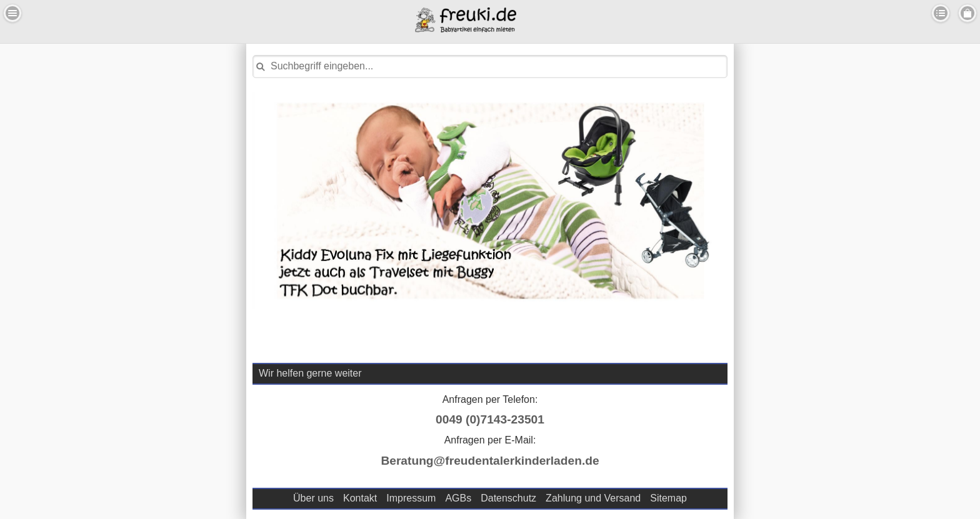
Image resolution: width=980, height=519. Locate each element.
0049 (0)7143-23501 (490, 419)
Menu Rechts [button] (967, 13)
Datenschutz (508, 498)
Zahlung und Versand (593, 498)
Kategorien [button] (941, 13)
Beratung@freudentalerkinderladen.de (490, 461)
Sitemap (668, 498)
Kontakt (360, 498)
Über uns (313, 498)
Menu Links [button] (12, 13)
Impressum (411, 498)
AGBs (458, 498)
